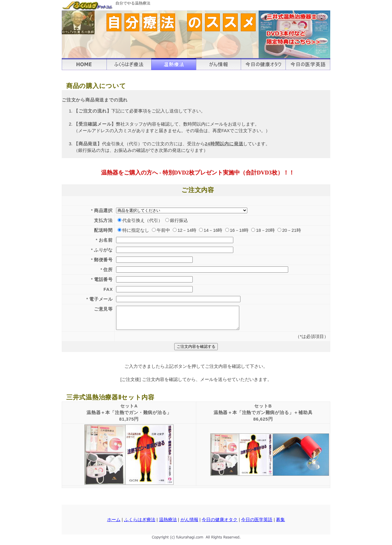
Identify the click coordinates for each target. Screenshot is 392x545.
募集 (280, 524)
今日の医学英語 (257, 524)
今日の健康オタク (220, 524)
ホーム (114, 524)
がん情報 (189, 524)
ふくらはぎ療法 (140, 524)
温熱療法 (168, 524)
